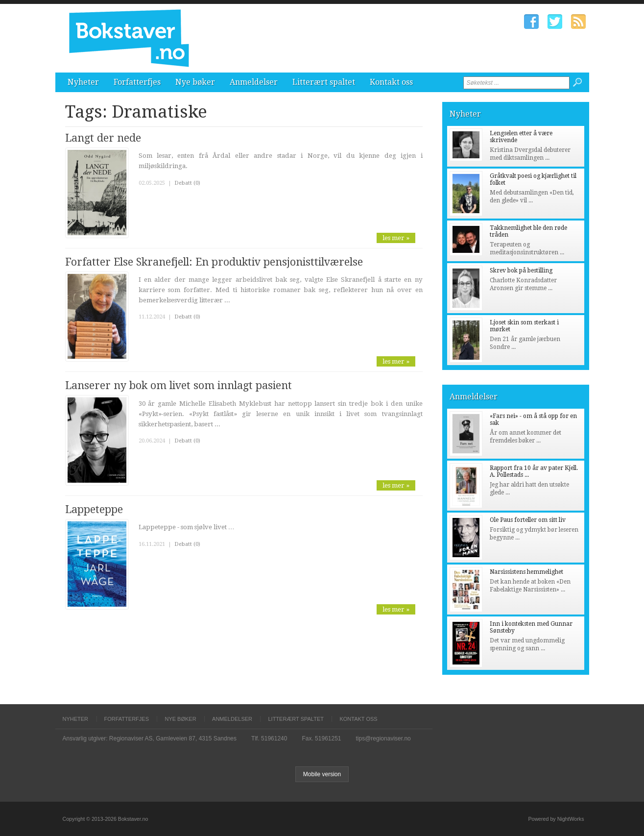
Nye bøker (195, 82)
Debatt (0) (187, 183)
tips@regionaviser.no (383, 738)
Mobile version (322, 774)
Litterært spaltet (324, 82)
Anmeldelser (254, 82)
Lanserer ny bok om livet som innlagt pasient (179, 385)
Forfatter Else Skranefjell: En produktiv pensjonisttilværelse (214, 262)
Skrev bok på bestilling (521, 270)
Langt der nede (103, 138)
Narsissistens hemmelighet (526, 572)
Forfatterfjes (137, 82)
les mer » (396, 238)
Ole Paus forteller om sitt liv (528, 520)
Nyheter (83, 82)
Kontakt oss (391, 82)
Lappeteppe (94, 509)
